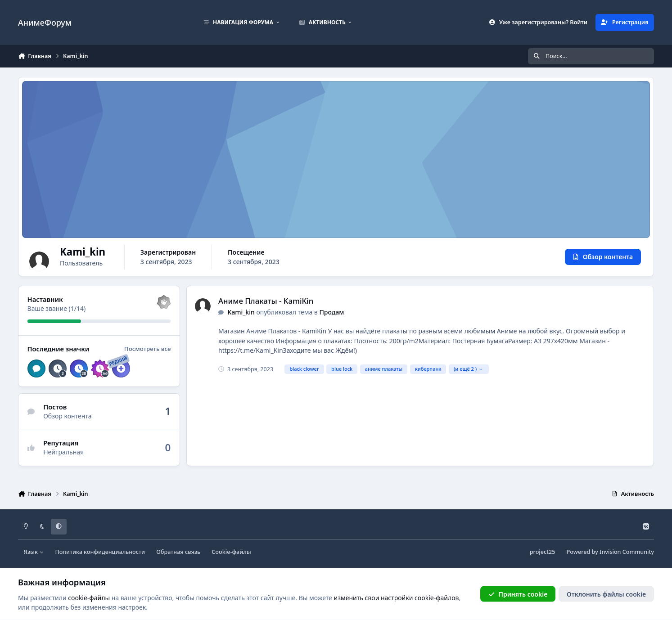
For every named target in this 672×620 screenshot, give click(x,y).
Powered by (610, 552)
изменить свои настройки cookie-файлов (396, 597)
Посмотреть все (148, 349)
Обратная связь (178, 552)
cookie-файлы (89, 597)
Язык (34, 552)
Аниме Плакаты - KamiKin (266, 301)
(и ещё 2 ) (468, 369)
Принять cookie (518, 594)
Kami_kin (241, 312)
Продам (331, 312)
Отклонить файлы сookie (606, 594)
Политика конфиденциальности (100, 552)
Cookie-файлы (231, 552)
